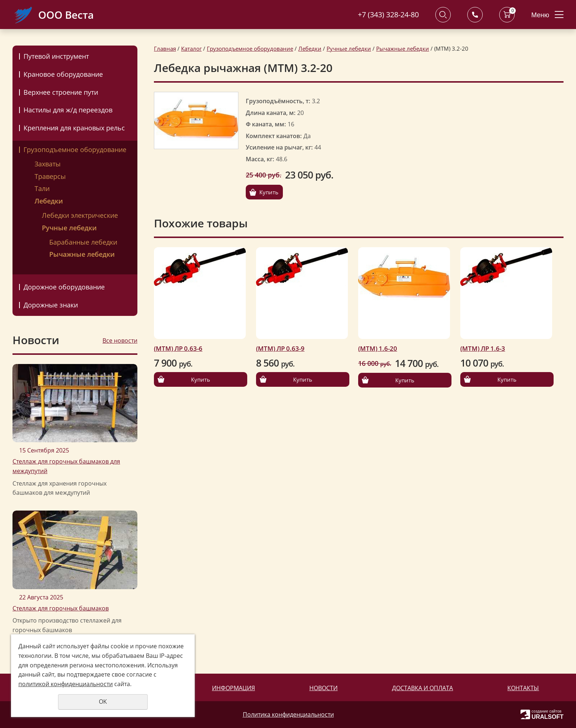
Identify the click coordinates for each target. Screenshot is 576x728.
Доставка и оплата (422, 688)
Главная (165, 48)
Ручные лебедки (69, 228)
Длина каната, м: (271, 113)
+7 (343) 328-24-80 (388, 15)
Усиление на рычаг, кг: (279, 147)
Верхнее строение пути (61, 92)
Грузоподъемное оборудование (75, 149)
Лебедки (49, 201)
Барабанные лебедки (83, 242)
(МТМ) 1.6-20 (378, 348)
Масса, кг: (260, 159)
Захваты (48, 164)
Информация (233, 688)
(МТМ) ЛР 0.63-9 (280, 348)
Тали (42, 188)
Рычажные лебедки (82, 254)
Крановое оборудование (63, 74)
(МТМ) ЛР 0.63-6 (178, 348)
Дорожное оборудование (64, 287)
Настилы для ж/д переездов (68, 110)
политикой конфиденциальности (66, 684)
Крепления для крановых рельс (74, 128)
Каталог (191, 48)
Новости (323, 688)
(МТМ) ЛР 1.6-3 (483, 348)
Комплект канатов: (274, 136)
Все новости (120, 340)
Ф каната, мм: (266, 124)
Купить (269, 192)
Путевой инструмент (56, 56)
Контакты (523, 688)
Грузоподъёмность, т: (278, 101)
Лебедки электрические (80, 215)
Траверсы (50, 176)
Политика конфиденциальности (288, 714)
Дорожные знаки (51, 305)
